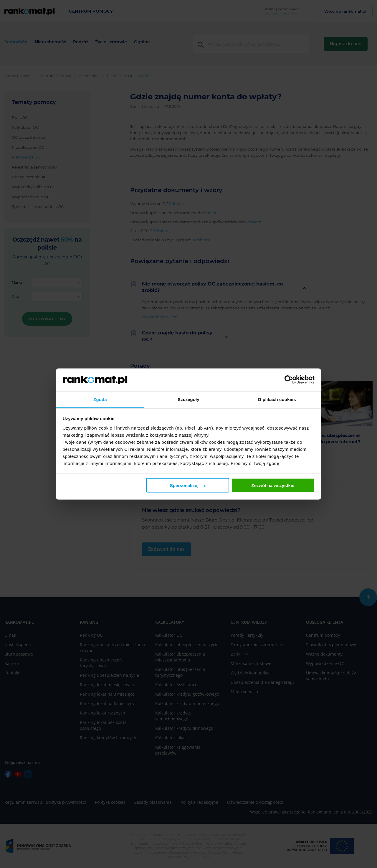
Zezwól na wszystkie (273, 485)
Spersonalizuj (188, 485)
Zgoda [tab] (100, 399)
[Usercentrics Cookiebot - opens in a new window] (289, 380)
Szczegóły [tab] (188, 399)
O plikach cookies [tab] (277, 399)
